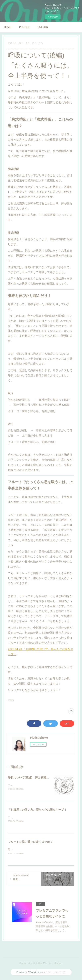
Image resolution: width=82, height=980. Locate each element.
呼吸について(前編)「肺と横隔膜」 (30, 777)
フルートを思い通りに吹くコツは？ (30, 842)
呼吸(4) (11, 700)
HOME (8, 27)
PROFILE (24, 27)
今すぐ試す (53, 17)
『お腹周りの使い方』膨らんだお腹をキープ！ (37, 810)
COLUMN (43, 27)
